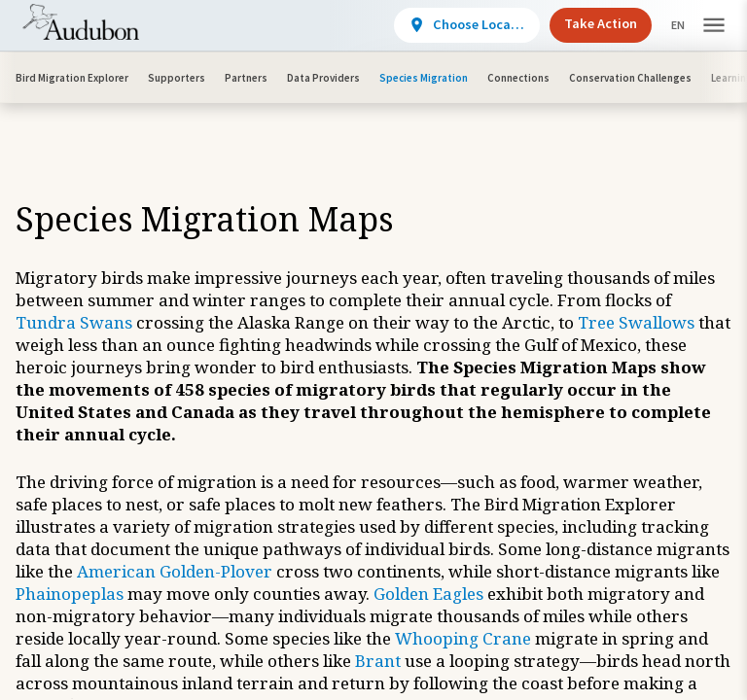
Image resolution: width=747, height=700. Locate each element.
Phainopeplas (70, 594)
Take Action (584, 23)
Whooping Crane (463, 638)
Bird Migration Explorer (72, 78)
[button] (714, 26)
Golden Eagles (428, 594)
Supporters (177, 78)
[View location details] (450, 25)
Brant (378, 661)
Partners (246, 78)
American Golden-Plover (175, 571)
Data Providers (323, 78)
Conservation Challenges (630, 78)
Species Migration (424, 78)
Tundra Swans (74, 322)
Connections (518, 78)
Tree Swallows (636, 322)
